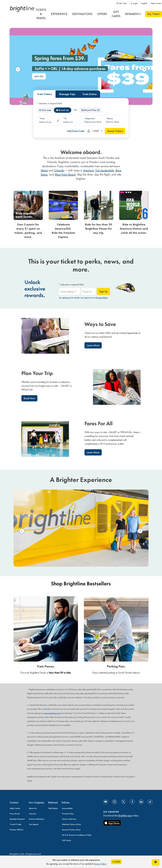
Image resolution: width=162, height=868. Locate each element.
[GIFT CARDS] (116, 14)
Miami (44, 170)
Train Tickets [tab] (45, 94)
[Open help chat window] (156, 862)
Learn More (93, 345)
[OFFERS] (102, 14)
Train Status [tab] (90, 94)
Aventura (88, 170)
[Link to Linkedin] (141, 802)
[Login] (134, 3)
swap (58, 121)
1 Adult (95, 132)
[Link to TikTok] (150, 802)
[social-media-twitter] (123, 802)
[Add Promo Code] (76, 131)
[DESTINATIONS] (82, 14)
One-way (46, 110)
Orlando (59, 170)
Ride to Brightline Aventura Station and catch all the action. (134, 229)
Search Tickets (115, 131)
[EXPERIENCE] (59, 14)
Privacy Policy (102, 298)
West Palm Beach (65, 174)
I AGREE (116, 862)
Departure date (93, 122)
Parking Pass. (116, 666)
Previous (18, 69)
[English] (144, 3)
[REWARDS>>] (133, 14)
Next (144, 69)
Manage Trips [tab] (67, 94)
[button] (48, 120)
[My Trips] (122, 3)
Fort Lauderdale (105, 170)
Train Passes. (46, 666)
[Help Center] (156, 3)
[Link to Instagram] (114, 802)
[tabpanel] (81, 118)
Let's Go (39, 76)
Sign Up (103, 291)
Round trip (64, 110)
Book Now (29, 398)
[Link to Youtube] (106, 802)
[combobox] (48, 120)
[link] (28, 216)
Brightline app (125, 815)
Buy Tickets (154, 14)
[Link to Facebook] (132, 802)
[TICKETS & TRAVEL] (41, 14)
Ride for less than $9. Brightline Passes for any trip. (99, 229)
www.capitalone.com (52, 713)
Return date (113, 122)
